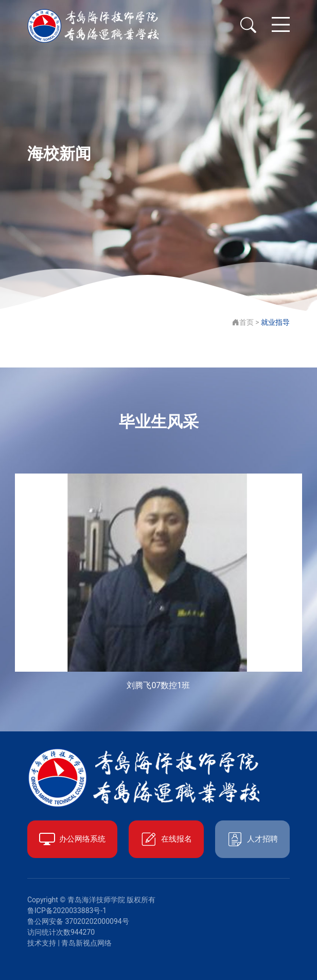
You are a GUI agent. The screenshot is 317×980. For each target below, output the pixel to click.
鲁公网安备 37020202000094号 (78, 921)
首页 (243, 322)
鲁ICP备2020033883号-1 (67, 911)
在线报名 (166, 839)
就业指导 (275, 322)
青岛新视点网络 (86, 943)
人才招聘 (252, 839)
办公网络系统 (72, 839)
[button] (288, 583)
